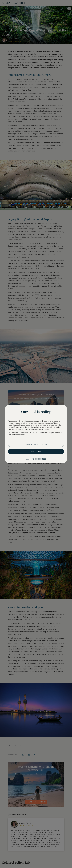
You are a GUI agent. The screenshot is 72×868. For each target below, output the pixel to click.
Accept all (36, 452)
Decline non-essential (36, 444)
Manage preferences (36, 459)
